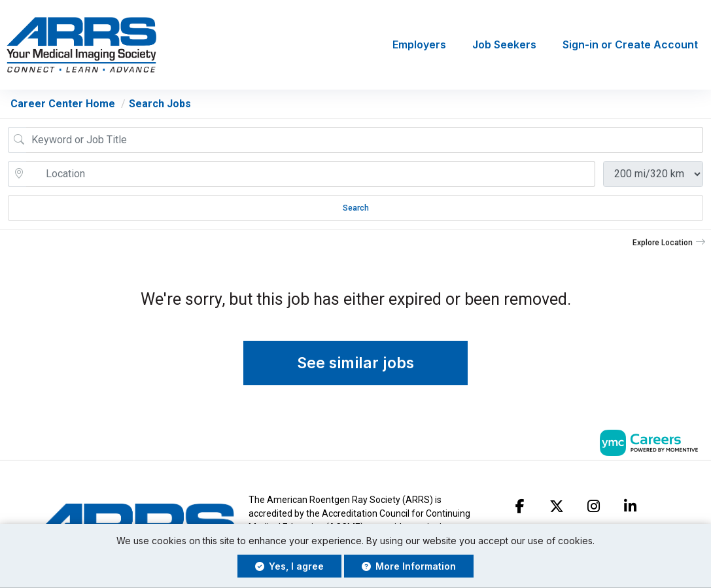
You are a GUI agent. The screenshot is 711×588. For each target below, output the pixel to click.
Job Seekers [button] (504, 45)
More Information (409, 566)
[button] (669, 243)
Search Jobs (160, 104)
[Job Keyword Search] (365, 140)
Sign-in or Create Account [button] (630, 45)
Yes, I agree (289, 566)
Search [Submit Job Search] (356, 208)
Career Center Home (63, 104)
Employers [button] (419, 45)
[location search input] (311, 174)
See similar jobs (355, 364)
